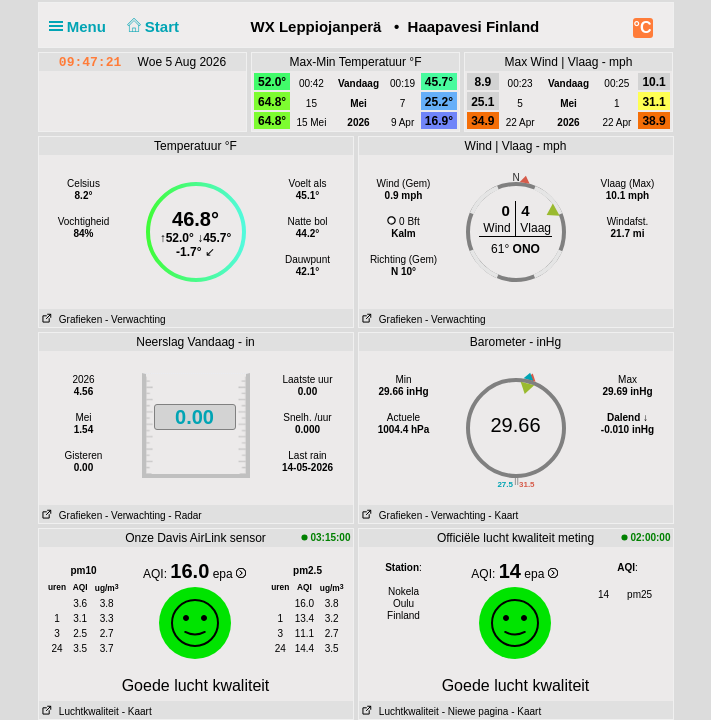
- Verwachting (135, 319)
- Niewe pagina (475, 711)
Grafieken (71, 319)
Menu (82, 26)
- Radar (184, 515)
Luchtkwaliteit (79, 711)
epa (229, 574)
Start (150, 26)
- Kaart (503, 515)
